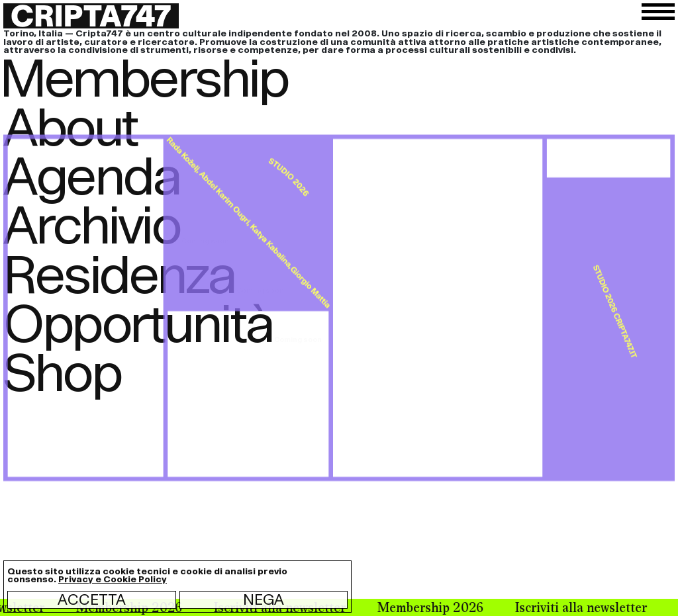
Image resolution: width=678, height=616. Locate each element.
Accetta (92, 599)
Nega (264, 599)
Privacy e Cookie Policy (113, 579)
